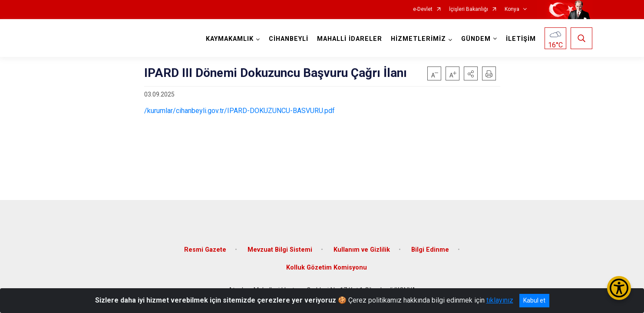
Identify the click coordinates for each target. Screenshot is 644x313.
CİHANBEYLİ (289, 39)
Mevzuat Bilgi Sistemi (280, 249)
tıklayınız (500, 300)
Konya (512, 9)
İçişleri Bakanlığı (469, 9)
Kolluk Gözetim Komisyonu (327, 267)
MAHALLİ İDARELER (350, 39)
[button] (471, 73)
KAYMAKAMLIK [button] (230, 39)
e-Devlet (423, 9)
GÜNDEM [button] (476, 39)
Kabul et (534, 300)
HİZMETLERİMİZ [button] (418, 39)
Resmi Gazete (205, 249)
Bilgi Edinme (430, 249)
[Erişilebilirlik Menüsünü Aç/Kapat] (619, 288)
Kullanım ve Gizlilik (362, 249)
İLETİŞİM (521, 39)
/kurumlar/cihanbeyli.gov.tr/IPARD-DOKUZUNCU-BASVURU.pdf (239, 111)
